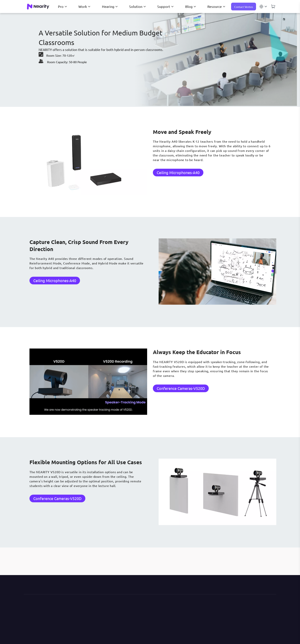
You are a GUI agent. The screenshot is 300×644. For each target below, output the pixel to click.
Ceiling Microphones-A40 (178, 172)
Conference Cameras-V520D (181, 388)
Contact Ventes (244, 7)
